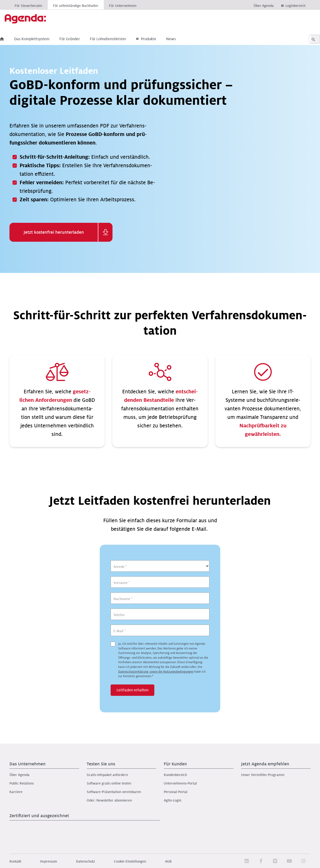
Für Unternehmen (123, 6)
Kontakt (15, 861)
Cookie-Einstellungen (130, 861)
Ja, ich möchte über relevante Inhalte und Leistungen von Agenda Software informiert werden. (163, 660)
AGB (168, 861)
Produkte (156, 39)
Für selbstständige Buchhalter (76, 6)
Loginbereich (295, 6)
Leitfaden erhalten (132, 690)
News (180, 39)
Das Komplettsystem (41, 39)
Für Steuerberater (29, 6)
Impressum (49, 861)
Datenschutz (86, 861)
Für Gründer (79, 39)
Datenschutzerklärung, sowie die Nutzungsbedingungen (156, 672)
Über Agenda (264, 6)
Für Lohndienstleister (117, 39)
